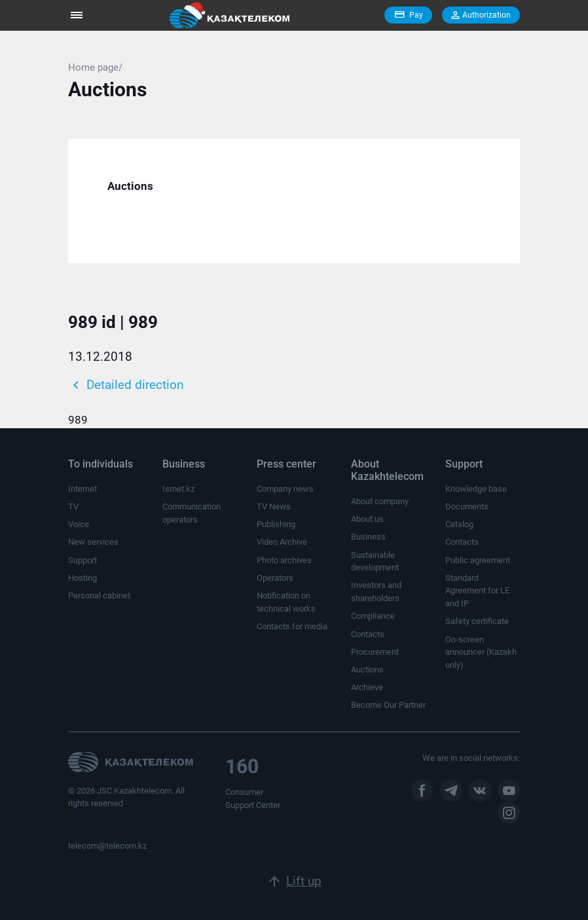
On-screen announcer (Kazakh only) (481, 652)
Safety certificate (477, 621)
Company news (285, 489)
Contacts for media (292, 626)
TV (73, 506)
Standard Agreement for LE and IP (477, 591)
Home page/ (95, 67)
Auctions (130, 186)
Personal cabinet (99, 596)
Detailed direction (126, 385)
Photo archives (284, 560)
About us (367, 519)
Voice (79, 524)
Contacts (368, 634)
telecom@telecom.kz (107, 846)
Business (368, 537)
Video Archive (282, 542)
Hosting (83, 578)
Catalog (459, 524)
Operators (275, 578)
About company (380, 501)
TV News (274, 506)
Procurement (375, 652)
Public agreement (478, 560)
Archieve (367, 687)
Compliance (373, 616)
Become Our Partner (388, 705)
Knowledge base (476, 489)
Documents (467, 506)
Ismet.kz (178, 489)
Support (83, 560)
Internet (83, 489)
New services (93, 542)
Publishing (276, 524)
